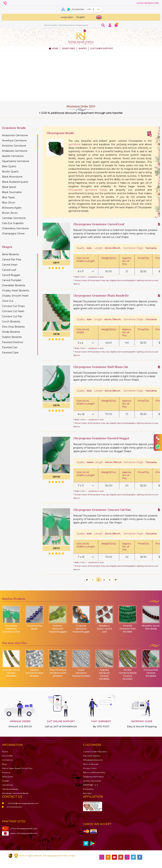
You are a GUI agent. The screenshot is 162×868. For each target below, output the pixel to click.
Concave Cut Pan (12, 316)
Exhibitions (88, 789)
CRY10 (56, 477)
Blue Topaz (8, 197)
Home (5, 752)
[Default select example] (93, 9)
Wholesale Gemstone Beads (15, 793)
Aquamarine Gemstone (16, 161)
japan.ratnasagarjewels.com (20, 833)
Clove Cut (8, 301)
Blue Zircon (9, 203)
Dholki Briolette (11, 332)
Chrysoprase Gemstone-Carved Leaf (99, 224)
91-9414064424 (12, 807)
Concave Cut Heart (13, 311)
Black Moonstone (12, 177)
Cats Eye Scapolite (13, 223)
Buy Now (87, 793)
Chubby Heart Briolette (16, 291)
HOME (54, 48)
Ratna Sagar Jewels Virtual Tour (17, 768)
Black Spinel (9, 187)
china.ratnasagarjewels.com (20, 829)
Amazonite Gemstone (15, 135)
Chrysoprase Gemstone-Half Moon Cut (101, 367)
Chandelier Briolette (14, 285)
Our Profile (7, 756)
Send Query (8, 777)
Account (6, 772)
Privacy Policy (90, 768)
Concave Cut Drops (13, 306)
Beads (10, 789)
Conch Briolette (11, 322)
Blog (4, 764)
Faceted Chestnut (13, 342)
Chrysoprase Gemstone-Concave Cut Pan (102, 510)
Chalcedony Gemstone (15, 228)
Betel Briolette (11, 254)
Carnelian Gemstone (14, 218)
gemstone (75, 144)
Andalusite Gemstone (15, 151)
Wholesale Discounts (93, 760)
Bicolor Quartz (10, 172)
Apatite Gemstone (13, 156)
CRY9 (56, 405)
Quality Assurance (92, 781)
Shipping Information (93, 777)
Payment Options (92, 756)
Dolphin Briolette (12, 337)
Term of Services (91, 764)
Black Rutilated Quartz (15, 182)
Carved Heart (10, 265)
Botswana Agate (12, 208)
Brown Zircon (10, 213)
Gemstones (7, 785)
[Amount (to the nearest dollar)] (72, 25)
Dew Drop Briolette (13, 327)
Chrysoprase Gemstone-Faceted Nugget (101, 438)
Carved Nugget (11, 275)
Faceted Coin (10, 347)
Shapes (5, 781)
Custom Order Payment (95, 752)
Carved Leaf (9, 270)
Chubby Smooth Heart (15, 296)
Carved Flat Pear (12, 260)
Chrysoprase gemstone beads (88, 190)
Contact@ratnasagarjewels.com (20, 803)
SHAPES (83, 48)
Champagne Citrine (13, 234)
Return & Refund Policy (94, 772)
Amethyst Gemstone (14, 141)
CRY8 (56, 334)
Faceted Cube (10, 353)
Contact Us (7, 760)
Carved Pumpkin (12, 280)
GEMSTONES (68, 48)
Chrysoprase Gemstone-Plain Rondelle (101, 296)
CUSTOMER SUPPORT (102, 48)
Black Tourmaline (12, 192)
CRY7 (56, 263)
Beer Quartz (9, 166)
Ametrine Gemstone (14, 146)
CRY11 (56, 548)
